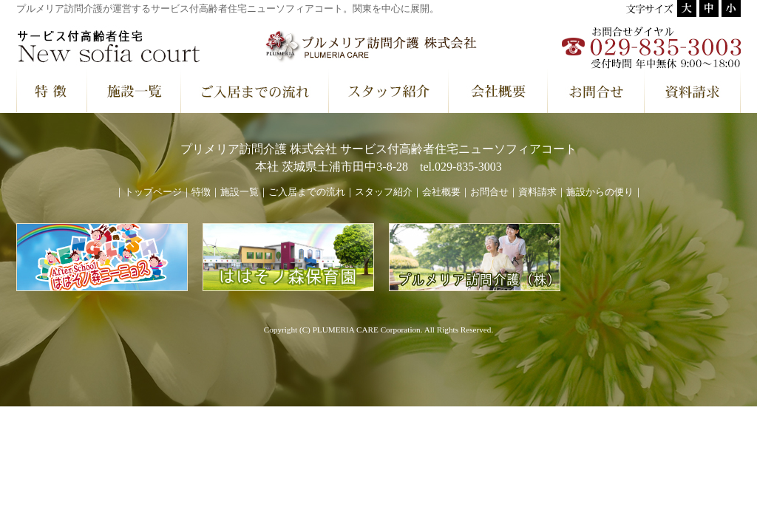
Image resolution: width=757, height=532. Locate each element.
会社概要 (441, 192)
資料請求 (537, 192)
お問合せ (489, 192)
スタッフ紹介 (384, 192)
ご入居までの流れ (307, 192)
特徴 (201, 192)
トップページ (153, 192)
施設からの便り (600, 192)
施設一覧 (240, 192)
